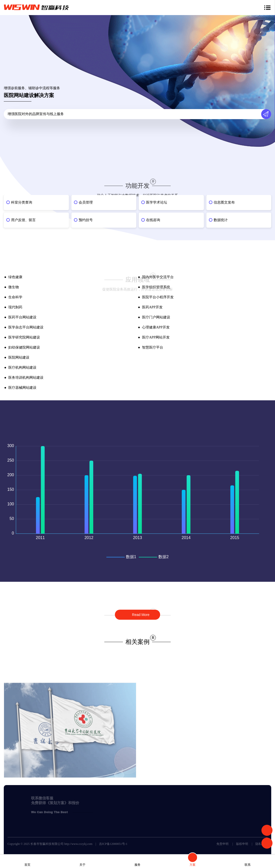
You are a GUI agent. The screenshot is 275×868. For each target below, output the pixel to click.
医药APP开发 (152, 307)
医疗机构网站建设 (22, 368)
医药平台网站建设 (22, 317)
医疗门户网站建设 (156, 317)
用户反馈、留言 (23, 220)
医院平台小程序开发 (158, 297)
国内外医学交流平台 (158, 277)
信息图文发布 (224, 202)
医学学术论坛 (157, 202)
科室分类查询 (22, 202)
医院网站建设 (19, 357)
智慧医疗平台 (153, 347)
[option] (137, 213)
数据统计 (221, 220)
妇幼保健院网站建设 (24, 347)
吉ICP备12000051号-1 (113, 844)
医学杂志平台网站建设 (26, 327)
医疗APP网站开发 (156, 337)
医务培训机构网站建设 (26, 378)
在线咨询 (153, 220)
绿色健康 (15, 277)
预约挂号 (86, 220)
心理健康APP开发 (156, 327)
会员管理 (86, 202)
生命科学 (15, 297)
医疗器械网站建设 (22, 388)
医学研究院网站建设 (24, 337)
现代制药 (15, 307)
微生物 (14, 287)
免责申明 (222, 844)
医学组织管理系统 (156, 287)
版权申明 (242, 844)
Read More (140, 615)
